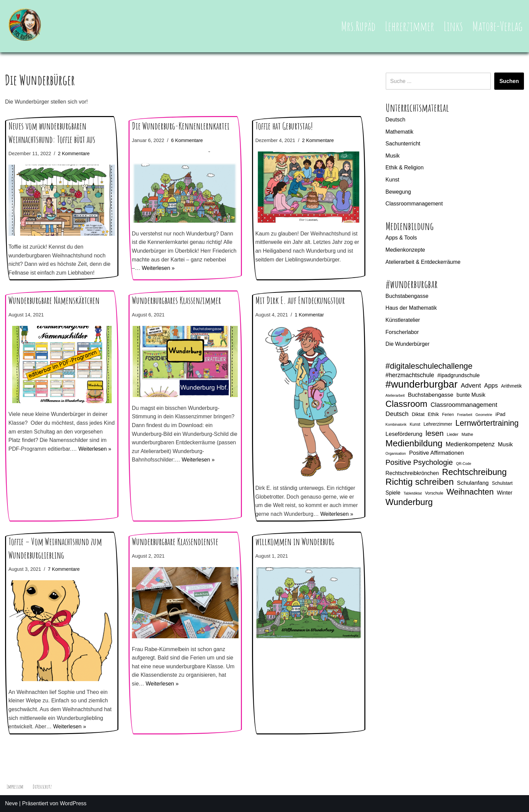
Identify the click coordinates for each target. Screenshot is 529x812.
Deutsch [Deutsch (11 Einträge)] (397, 414)
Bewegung (398, 192)
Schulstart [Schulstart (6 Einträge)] (502, 483)
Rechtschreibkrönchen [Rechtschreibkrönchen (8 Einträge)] (412, 473)
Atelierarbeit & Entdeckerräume (423, 262)
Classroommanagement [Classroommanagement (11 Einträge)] (464, 405)
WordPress (73, 803)
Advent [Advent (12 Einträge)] (471, 385)
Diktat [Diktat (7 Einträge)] (418, 414)
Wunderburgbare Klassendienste (175, 542)
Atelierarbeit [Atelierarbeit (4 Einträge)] (395, 395)
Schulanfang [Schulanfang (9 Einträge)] (473, 483)
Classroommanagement (414, 204)
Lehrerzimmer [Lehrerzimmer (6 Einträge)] (438, 424)
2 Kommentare (74, 153)
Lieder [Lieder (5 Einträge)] (452, 435)
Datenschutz (42, 787)
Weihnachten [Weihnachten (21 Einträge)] (470, 492)
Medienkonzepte (405, 250)
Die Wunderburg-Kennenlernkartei (181, 126)
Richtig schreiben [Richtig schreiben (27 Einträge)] (420, 482)
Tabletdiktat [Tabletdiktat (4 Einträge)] (413, 493)
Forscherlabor (402, 332)
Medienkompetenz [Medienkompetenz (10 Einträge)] (470, 444)
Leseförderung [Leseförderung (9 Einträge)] (404, 434)
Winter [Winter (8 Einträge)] (505, 493)
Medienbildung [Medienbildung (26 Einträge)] (414, 444)
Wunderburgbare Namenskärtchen (54, 300)
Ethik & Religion (405, 167)
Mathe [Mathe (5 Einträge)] (467, 435)
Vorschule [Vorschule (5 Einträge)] (434, 493)
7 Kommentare (64, 569)
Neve (11, 803)
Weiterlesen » (158, 268)
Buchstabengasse (407, 296)
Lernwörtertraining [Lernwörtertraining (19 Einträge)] (487, 423)
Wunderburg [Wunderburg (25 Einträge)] (409, 502)
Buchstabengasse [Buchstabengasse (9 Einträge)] (431, 395)
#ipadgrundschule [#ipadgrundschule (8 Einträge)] (458, 375)
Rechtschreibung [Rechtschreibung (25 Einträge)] (474, 472)
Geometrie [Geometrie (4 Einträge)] (484, 415)
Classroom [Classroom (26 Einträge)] (407, 404)
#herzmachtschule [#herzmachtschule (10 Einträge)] (410, 375)
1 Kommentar (309, 315)
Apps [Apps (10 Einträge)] (491, 386)
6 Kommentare (187, 140)
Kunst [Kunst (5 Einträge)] (415, 424)
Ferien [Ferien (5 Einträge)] (448, 415)
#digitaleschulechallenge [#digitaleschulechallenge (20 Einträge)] (429, 366)
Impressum (15, 787)
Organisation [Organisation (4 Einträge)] (396, 453)
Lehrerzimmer (410, 26)
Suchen (509, 81)
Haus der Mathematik (411, 308)
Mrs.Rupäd (358, 26)
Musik (393, 156)
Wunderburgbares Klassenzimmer (176, 300)
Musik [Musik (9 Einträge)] (505, 444)
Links (453, 26)
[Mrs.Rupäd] (25, 26)
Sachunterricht (403, 144)
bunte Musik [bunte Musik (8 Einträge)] (471, 395)
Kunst (393, 180)
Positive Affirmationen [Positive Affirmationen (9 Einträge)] (436, 453)
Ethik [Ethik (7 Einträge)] (433, 414)
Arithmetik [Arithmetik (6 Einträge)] (511, 386)
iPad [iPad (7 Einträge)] (500, 414)
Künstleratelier (403, 320)
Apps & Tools (401, 238)
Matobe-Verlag (497, 26)
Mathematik (400, 132)
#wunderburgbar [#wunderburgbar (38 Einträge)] (422, 384)
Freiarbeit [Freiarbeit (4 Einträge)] (465, 415)
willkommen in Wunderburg (295, 542)
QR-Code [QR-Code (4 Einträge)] (464, 464)
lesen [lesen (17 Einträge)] (435, 433)
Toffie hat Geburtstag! (284, 126)
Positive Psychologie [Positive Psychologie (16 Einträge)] (419, 462)
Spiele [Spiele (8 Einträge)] (393, 493)
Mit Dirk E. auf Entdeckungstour (300, 300)
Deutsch (396, 120)
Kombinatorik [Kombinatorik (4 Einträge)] (396, 424)
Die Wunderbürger (408, 344)
